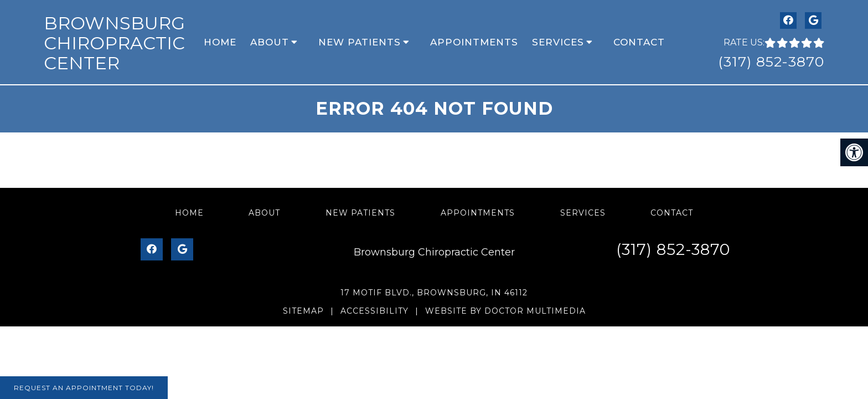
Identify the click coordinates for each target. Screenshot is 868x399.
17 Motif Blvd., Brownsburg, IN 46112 (434, 293)
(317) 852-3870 (771, 62)
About (270, 42)
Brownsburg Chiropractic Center (114, 43)
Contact (639, 42)
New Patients (360, 42)
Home (220, 42)
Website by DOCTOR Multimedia (505, 311)
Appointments (474, 42)
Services (558, 42)
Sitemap (303, 311)
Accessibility (374, 311)
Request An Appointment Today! (84, 388)
